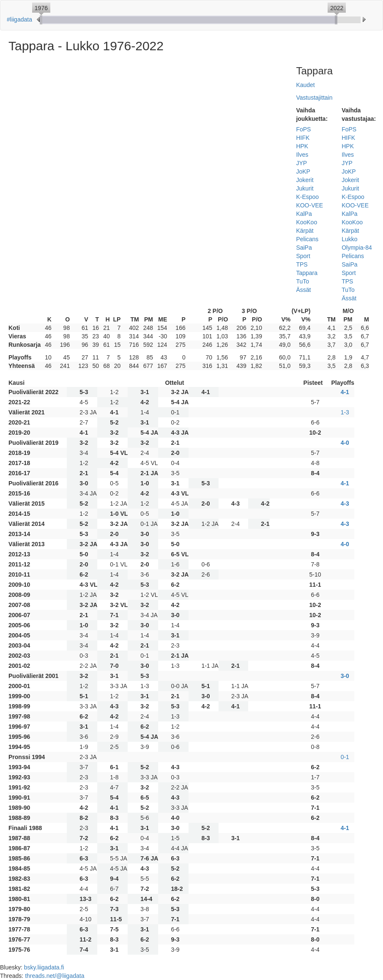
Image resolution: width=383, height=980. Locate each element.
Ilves (302, 155)
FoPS (303, 129)
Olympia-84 (357, 248)
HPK (302, 146)
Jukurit (305, 188)
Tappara (307, 273)
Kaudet (305, 85)
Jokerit (305, 180)
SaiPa (304, 248)
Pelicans (307, 239)
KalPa (304, 214)
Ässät (303, 290)
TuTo (302, 281)
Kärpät (305, 231)
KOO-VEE (309, 205)
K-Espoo (307, 197)
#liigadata (19, 19)
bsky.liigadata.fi (44, 967)
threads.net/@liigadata (55, 976)
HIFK (303, 138)
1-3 (345, 412)
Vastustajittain (314, 98)
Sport (303, 256)
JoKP (303, 171)
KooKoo (306, 222)
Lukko (349, 239)
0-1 (345, 757)
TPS (302, 264)
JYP (301, 163)
